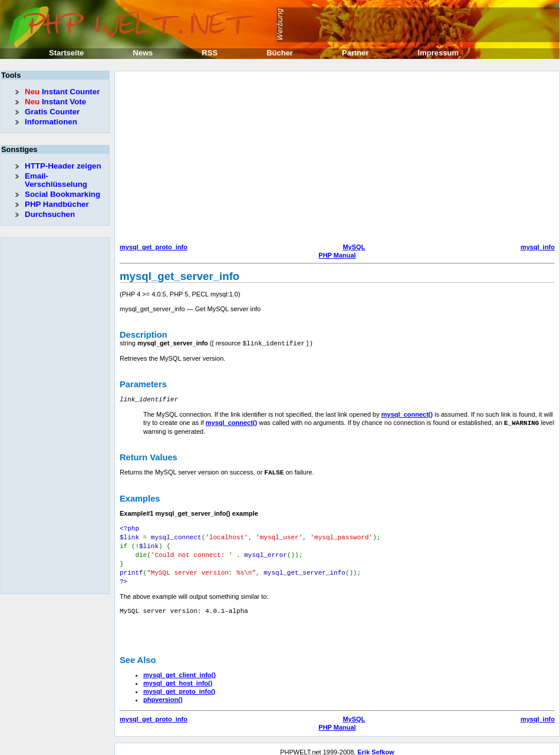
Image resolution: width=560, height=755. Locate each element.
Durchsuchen (50, 214)
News (143, 53)
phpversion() (163, 693)
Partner (355, 53)
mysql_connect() (407, 413)
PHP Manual (337, 255)
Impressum (438, 53)
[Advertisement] (281, 159)
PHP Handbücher (57, 204)
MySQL (354, 247)
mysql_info (538, 247)
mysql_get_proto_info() (179, 685)
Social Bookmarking (62, 194)
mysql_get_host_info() (178, 677)
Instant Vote (55, 102)
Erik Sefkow (375, 746)
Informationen (51, 122)
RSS (210, 53)
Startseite (66, 53)
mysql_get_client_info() (179, 668)
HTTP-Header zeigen (63, 166)
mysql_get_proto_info (154, 247)
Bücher (280, 53)
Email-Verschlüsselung (56, 180)
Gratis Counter (52, 112)
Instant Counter (62, 92)
